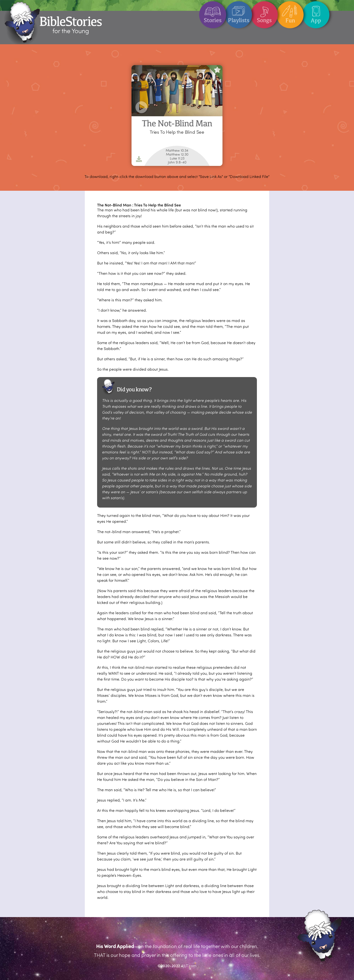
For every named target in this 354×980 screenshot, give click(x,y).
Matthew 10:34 (177, 150)
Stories (213, 12)
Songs (264, 12)
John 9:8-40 (177, 162)
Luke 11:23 (177, 158)
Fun (290, 13)
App (316, 13)
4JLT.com (189, 966)
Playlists (239, 12)
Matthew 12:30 (177, 154)
